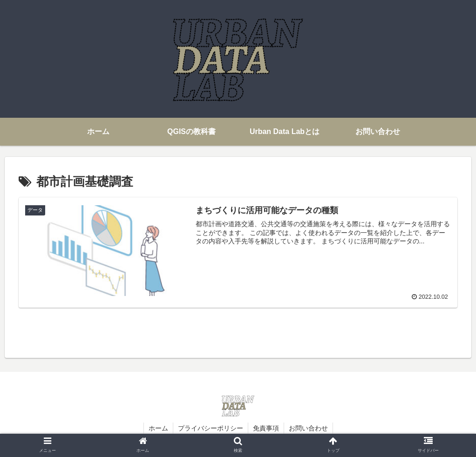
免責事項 (266, 428)
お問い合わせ (308, 428)
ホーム (158, 428)
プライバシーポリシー (211, 428)
